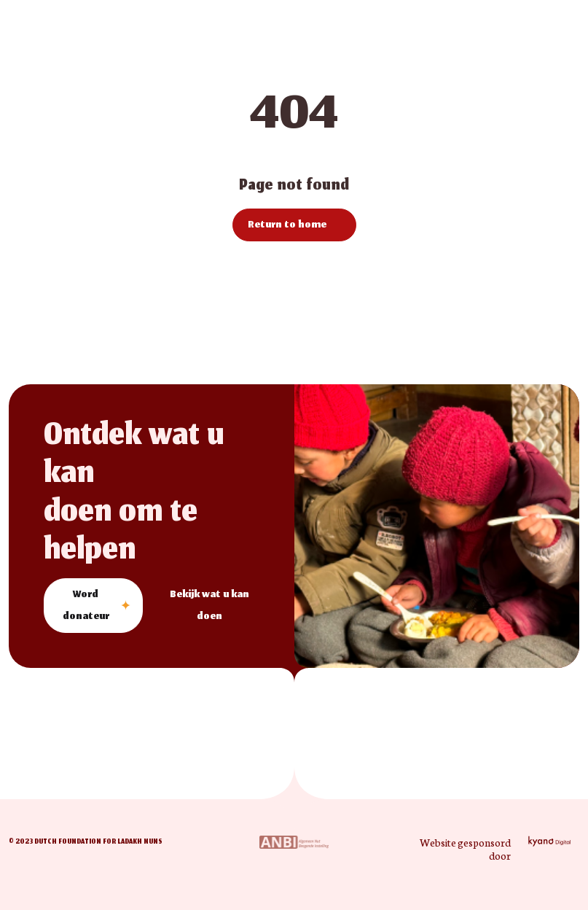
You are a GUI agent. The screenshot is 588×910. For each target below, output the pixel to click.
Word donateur (86, 606)
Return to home (287, 226)
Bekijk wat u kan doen (209, 606)
